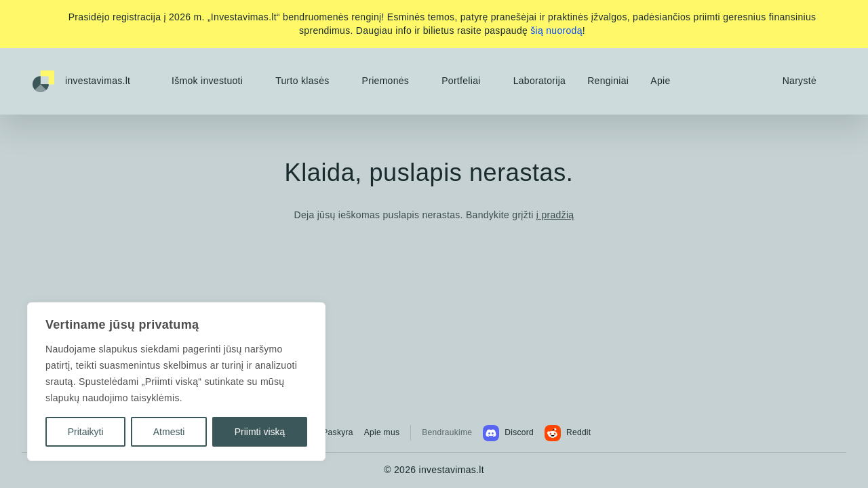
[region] (176, 382)
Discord (508, 433)
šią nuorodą (556, 30)
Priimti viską (260, 432)
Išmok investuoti (207, 81)
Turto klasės (302, 81)
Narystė (800, 81)
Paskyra (337, 432)
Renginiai (608, 81)
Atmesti (169, 432)
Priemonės (386, 81)
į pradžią (555, 215)
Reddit (568, 433)
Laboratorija (540, 81)
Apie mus (382, 432)
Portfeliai (461, 81)
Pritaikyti (86, 432)
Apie (660, 81)
